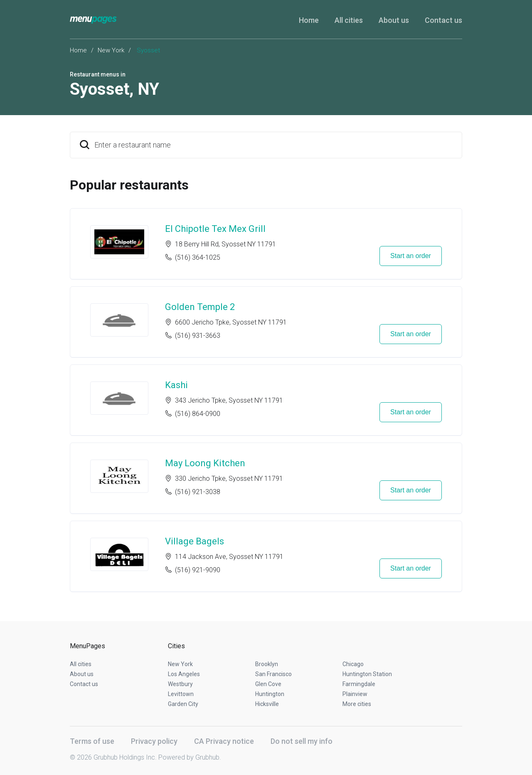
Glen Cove (268, 684)
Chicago (353, 664)
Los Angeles (184, 674)
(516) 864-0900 (198, 414)
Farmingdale (359, 684)
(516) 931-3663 (198, 336)
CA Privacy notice (224, 741)
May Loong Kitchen (205, 463)
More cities (357, 704)
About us (394, 20)
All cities (349, 20)
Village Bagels (195, 541)
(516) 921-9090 (198, 570)
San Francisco (273, 674)
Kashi (176, 385)
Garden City (183, 704)
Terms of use (92, 741)
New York (111, 50)
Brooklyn (267, 664)
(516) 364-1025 (198, 257)
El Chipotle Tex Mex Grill (215, 229)
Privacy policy (154, 741)
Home (309, 20)
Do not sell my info (302, 741)
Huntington (270, 694)
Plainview (355, 694)
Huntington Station (367, 674)
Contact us (443, 20)
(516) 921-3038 (198, 492)
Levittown (181, 694)
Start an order (411, 256)
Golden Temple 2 (200, 307)
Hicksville (267, 704)
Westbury (180, 684)
